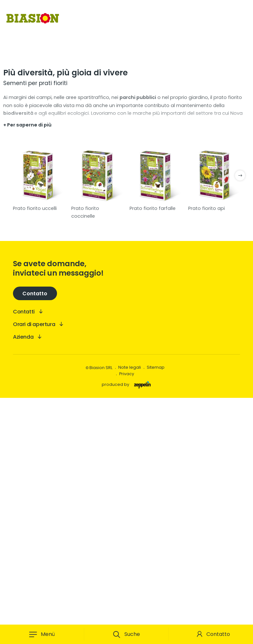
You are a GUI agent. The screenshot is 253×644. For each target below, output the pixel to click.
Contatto (218, 634)
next (240, 422)
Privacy (127, 620)
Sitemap (156, 613)
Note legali (130, 613)
